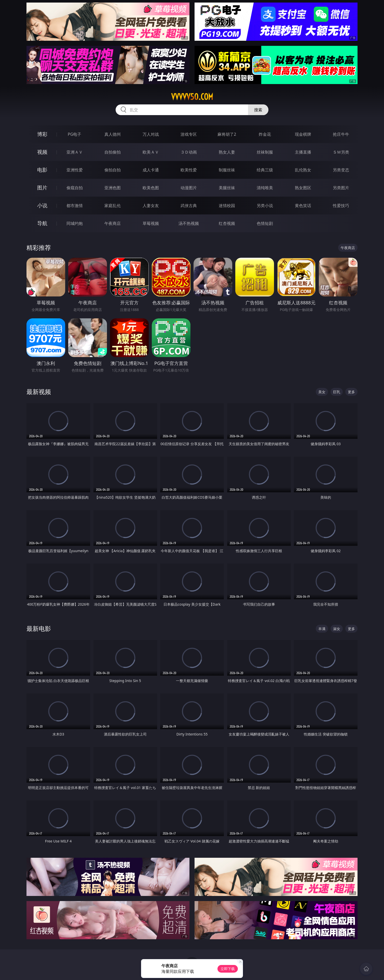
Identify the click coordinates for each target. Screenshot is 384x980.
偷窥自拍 (75, 188)
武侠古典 (189, 206)
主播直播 (303, 152)
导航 (42, 223)
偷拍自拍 (113, 170)
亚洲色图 (113, 188)
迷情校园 (227, 206)
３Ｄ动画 (189, 152)
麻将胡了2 (227, 134)
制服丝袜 (227, 170)
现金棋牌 (303, 134)
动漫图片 (189, 188)
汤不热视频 (189, 223)
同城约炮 (75, 223)
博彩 (42, 134)
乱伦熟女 (303, 170)
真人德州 (113, 134)
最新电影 (39, 628)
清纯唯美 (265, 188)
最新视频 (39, 392)
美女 (322, 392)
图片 (42, 188)
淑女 (337, 629)
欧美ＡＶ (151, 152)
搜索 (258, 110)
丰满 (322, 629)
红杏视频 (227, 223)
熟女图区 (303, 188)
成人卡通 (151, 170)
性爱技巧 (341, 206)
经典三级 (265, 170)
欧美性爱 (189, 170)
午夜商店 (113, 223)
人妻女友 (151, 206)
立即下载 (228, 969)
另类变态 (341, 170)
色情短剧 (265, 223)
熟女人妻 (227, 152)
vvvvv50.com (192, 97)
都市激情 (75, 206)
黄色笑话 (303, 206)
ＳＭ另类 (341, 152)
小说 (42, 205)
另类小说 (265, 206)
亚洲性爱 (75, 170)
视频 (42, 152)
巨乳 (337, 392)
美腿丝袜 (227, 188)
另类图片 (341, 188)
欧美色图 (151, 188)
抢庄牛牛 (341, 134)
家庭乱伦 (113, 206)
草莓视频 (151, 223)
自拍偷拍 (113, 152)
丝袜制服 (265, 152)
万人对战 (151, 134)
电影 (42, 170)
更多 (351, 392)
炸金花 (265, 134)
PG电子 (74, 134)
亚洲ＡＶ (75, 152)
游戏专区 (189, 134)
